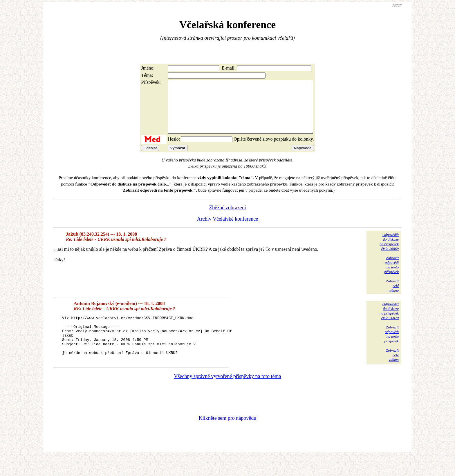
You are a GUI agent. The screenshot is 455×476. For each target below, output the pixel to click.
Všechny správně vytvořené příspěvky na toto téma (228, 395)
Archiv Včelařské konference (228, 229)
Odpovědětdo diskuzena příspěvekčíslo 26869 (389, 252)
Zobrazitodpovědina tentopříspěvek (391, 275)
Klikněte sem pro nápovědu (228, 437)
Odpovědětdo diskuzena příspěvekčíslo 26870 (389, 321)
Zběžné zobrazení (227, 218)
